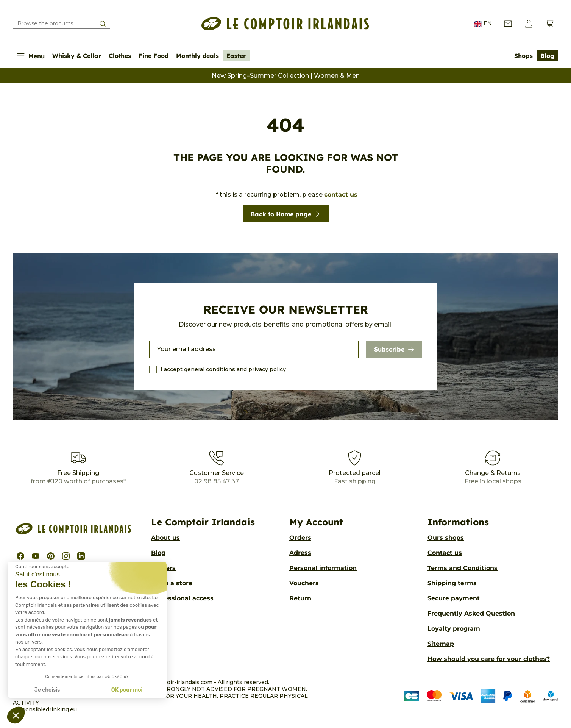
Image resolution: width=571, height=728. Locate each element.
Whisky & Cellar (77, 56)
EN (483, 24)
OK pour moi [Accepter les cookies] (127, 690)
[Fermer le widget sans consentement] (43, 567)
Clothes (120, 56)
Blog (547, 56)
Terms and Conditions (463, 568)
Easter (236, 56)
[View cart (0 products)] (550, 24)
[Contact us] (508, 24)
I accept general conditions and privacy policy (223, 369)
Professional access (182, 598)
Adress (300, 553)
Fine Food (154, 56)
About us (165, 538)
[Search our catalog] (62, 24)
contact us (341, 194)
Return (300, 598)
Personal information (323, 568)
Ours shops (446, 538)
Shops (523, 56)
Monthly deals (197, 56)
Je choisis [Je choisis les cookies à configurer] (47, 690)
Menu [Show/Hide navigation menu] (31, 56)
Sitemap (441, 644)
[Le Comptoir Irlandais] (285, 24)
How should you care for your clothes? (489, 659)
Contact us (445, 553)
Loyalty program (454, 629)
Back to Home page (286, 214)
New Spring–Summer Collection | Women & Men (286, 76)
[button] (529, 24)
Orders (300, 538)
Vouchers (304, 583)
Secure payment (454, 598)
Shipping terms (452, 583)
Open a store (172, 583)
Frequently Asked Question (471, 613)
